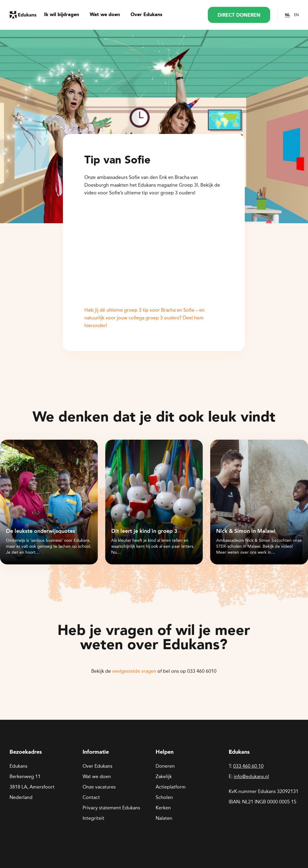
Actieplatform (171, 787)
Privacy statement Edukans (111, 808)
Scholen (164, 797)
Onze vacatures (99, 787)
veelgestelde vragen (134, 671)
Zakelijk (164, 776)
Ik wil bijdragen (62, 15)
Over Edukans (146, 15)
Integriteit (93, 818)
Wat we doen (105, 15)
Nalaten (164, 818)
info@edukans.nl (251, 776)
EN (296, 15)
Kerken (163, 808)
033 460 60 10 (248, 766)
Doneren (165, 766)
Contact (91, 797)
